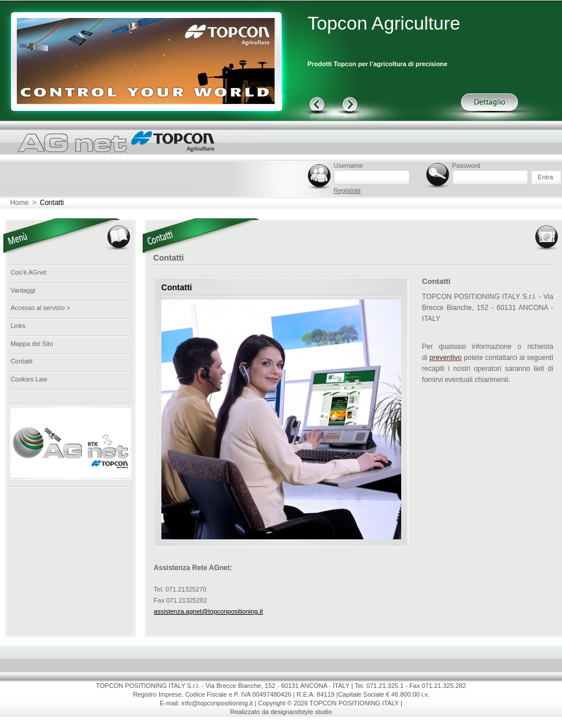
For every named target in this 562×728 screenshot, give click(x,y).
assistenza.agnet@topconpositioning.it (208, 611)
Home (20, 203)
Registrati (347, 190)
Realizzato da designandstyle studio (281, 712)
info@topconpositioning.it (217, 703)
